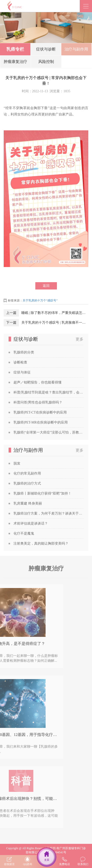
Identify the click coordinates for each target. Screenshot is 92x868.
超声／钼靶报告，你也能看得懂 (38, 382)
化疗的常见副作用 (27, 473)
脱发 (17, 463)
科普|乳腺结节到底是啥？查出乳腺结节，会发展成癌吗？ (48, 392)
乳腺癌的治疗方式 (27, 483)
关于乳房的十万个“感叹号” (40, 300)
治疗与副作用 (76, 50)
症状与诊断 (46, 50)
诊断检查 (20, 362)
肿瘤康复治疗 (15, 63)
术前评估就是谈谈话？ (31, 523)
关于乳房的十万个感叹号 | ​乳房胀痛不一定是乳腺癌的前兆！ (55, 323)
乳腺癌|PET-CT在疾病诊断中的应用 (40, 412)
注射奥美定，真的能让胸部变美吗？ (41, 543)
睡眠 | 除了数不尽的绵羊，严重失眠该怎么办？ (55, 313)
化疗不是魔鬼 (24, 533)
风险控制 (46, 63)
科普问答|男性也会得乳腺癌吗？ (38, 402)
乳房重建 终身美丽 (28, 503)
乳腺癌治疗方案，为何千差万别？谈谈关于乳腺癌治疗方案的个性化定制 (48, 513)
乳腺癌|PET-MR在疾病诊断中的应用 (41, 422)
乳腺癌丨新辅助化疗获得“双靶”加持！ (42, 493)
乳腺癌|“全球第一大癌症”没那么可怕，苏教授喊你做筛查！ (48, 432)
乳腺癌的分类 (24, 352)
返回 (46, 286)
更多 (79, 339)
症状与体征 (22, 372)
